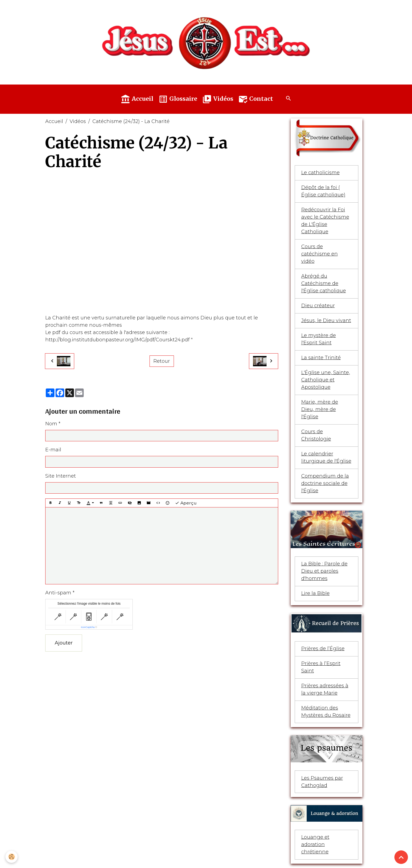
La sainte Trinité (321, 358)
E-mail (53, 450)
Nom (51, 424)
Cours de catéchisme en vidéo (319, 254)
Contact (256, 99)
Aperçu (186, 503)
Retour (162, 361)
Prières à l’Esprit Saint (321, 667)
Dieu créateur (318, 306)
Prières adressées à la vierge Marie (325, 689)
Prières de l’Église (323, 649)
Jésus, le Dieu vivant (326, 320)
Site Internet (61, 476)
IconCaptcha (88, 627)
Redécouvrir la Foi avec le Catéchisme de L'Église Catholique (325, 221)
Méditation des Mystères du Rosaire (326, 712)
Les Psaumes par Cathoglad (322, 782)
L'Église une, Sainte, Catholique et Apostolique (326, 380)
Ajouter (64, 643)
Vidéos (218, 99)
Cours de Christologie (316, 435)
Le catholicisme (320, 173)
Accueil (137, 99)
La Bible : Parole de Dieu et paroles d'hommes (324, 571)
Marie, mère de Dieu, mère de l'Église (320, 409)
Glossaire (178, 99)
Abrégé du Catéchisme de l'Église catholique (324, 283)
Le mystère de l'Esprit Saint (319, 339)
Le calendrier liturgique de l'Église (326, 457)
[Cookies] (12, 857)
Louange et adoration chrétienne (315, 844)
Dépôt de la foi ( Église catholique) (323, 191)
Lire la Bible (315, 593)
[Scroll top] (401, 857)
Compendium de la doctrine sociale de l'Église (325, 483)
